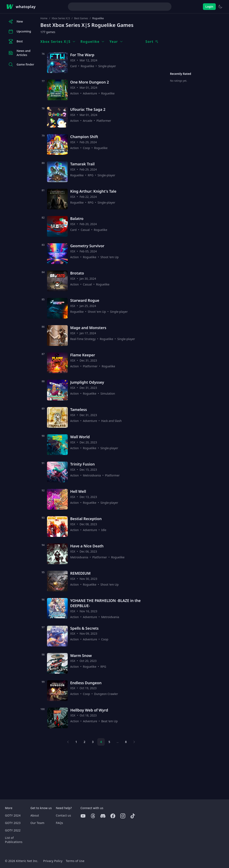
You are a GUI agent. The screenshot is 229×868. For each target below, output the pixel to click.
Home (44, 18)
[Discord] (103, 816)
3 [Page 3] (93, 742)
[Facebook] (113, 816)
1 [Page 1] (76, 742)
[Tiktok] (133, 816)
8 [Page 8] (126, 742)
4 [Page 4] (101, 742)
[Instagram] (123, 816)
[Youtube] (83, 816)
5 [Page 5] (109, 742)
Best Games (81, 18)
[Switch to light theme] (220, 7)
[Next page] (134, 742)
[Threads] (93, 816)
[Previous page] (68, 742)
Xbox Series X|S (61, 18)
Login (209, 7)
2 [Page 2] (84, 742)
